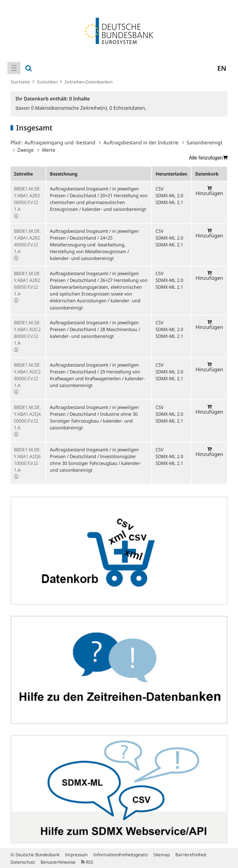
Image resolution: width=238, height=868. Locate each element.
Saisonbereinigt (205, 143)
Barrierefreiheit (191, 855)
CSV (160, 189)
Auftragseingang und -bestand (60, 143)
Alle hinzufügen (208, 158)
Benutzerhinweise (58, 862)
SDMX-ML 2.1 (169, 202)
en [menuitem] (222, 68)
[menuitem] (14, 68)
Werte (49, 150)
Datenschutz (23, 862)
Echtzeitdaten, (128, 108)
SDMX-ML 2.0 (169, 195)
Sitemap (162, 855)
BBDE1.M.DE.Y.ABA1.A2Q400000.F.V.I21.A (27, 417)
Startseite (20, 82)
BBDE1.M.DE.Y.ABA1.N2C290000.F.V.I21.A (27, 375)
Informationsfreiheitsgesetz (121, 855)
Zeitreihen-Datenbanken (88, 82)
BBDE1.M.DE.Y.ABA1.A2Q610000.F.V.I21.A (27, 460)
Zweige (26, 150)
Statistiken (47, 82)
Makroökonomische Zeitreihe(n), (70, 108)
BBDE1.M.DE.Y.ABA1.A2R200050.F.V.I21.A (27, 199)
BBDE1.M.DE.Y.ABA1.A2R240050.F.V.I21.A (27, 241)
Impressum (76, 855)
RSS (87, 862)
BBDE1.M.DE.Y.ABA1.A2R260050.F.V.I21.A (27, 284)
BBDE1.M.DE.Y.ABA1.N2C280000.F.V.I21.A (27, 333)
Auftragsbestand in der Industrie (141, 143)
